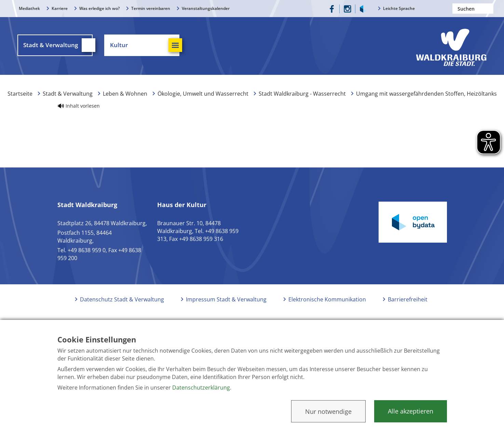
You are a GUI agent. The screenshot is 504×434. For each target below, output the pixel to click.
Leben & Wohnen (125, 98)
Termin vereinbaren (151, 8)
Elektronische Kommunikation (327, 304)
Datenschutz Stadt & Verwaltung (122, 304)
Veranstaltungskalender (206, 8)
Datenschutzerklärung (201, 388)
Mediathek (29, 8)
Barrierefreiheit (408, 304)
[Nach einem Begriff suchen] (473, 9)
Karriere (60, 8)
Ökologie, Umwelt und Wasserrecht (203, 98)
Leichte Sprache (399, 8)
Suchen (488, 9)
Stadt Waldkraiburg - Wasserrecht (302, 98)
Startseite (20, 98)
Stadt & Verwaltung (68, 98)
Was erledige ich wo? (99, 8)
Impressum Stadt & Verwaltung (226, 304)
